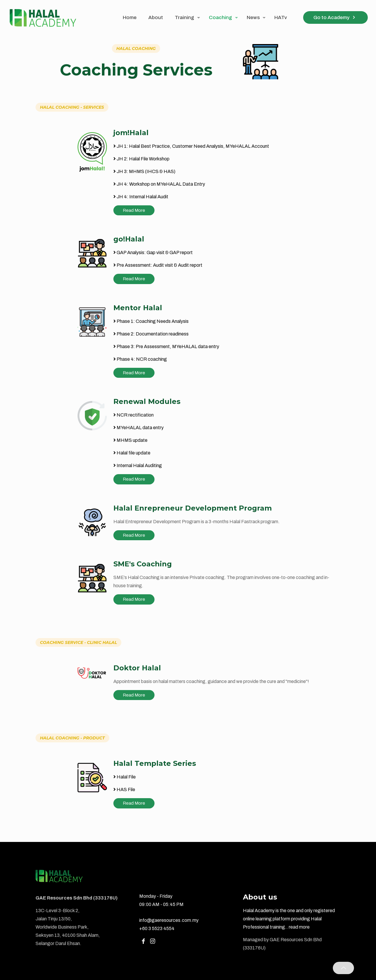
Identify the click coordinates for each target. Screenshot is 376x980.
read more (299, 927)
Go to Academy (335, 17)
